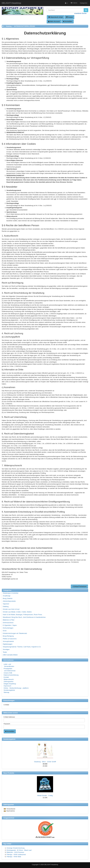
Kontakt (6, 677)
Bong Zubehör (8, 598)
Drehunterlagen (8, 628)
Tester (5, 652)
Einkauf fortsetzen (79, 586)
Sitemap (6, 692)
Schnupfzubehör (8, 641)
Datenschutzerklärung (11, 675)
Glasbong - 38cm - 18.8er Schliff (45, 762)
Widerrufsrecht (9, 679)
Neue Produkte (9, 773)
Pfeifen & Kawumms (10, 639)
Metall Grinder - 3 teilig (45, 795)
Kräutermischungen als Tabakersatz (15, 633)
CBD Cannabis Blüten (10, 655)
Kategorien (84, 3)
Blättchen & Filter (9, 620)
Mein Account (54, 21)
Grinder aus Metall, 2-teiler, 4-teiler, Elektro (17, 612)
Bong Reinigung (8, 636)
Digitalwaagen (8, 644)
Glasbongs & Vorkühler (11, 593)
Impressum (7, 686)
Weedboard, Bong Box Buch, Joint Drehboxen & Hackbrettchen (24, 617)
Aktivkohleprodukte (9, 601)
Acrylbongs (7, 596)
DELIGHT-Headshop (51, 865)
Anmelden (68, 21)
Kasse (69, 17)
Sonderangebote (9, 690)
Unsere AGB (8, 673)
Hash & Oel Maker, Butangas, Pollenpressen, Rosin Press (22, 615)
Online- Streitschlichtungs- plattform (16, 688)
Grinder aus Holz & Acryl (11, 609)
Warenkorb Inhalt (55, 17)
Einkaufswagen (9, 701)
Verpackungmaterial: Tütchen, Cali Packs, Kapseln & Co (22, 647)
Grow (5, 631)
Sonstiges (6, 649)
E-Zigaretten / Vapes (10, 625)
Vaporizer (6, 604)
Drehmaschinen (8, 623)
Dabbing (6, 606)
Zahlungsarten (8, 682)
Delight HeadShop (10, 684)
